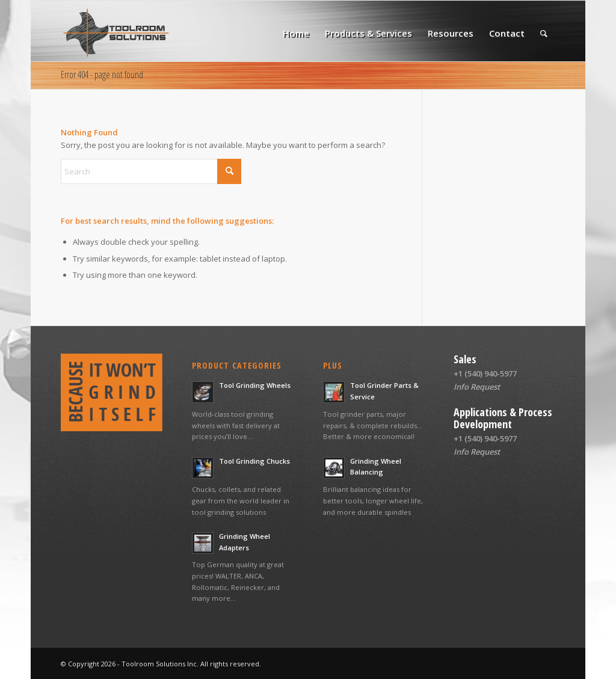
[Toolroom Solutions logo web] (116, 33)
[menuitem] (296, 33)
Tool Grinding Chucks (254, 461)
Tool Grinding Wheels (255, 385)
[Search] (544, 33)
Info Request (477, 387)
